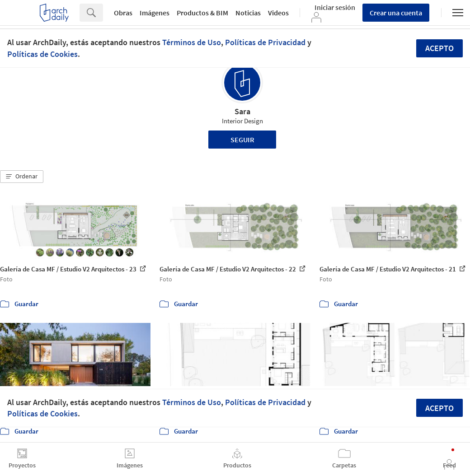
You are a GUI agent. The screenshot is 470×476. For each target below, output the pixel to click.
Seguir (242, 140)
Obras (123, 13)
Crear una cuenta (396, 13)
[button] (22, 177)
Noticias (248, 13)
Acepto (439, 48)
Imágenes (155, 13)
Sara (242, 111)
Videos (278, 13)
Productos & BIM (202, 13)
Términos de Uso (192, 42)
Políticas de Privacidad (265, 42)
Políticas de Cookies (42, 54)
